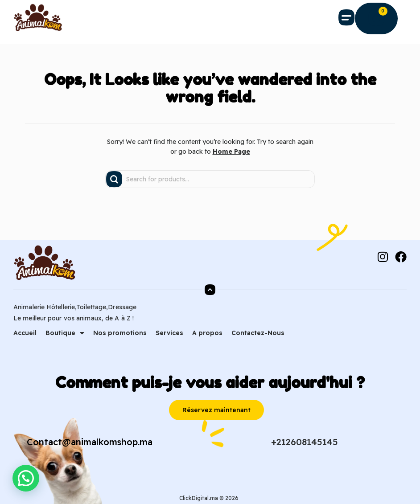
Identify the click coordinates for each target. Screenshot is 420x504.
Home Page (231, 152)
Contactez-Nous (258, 333)
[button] (347, 17)
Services (169, 333)
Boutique (65, 333)
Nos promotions (120, 333)
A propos (207, 333)
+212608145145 (305, 442)
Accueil (25, 333)
